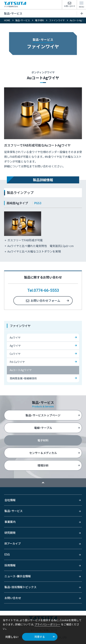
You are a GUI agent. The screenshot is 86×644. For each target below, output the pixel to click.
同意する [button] (40, 637)
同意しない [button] (12, 637)
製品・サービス (44, 13)
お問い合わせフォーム (45, 300)
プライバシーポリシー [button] (47, 624)
